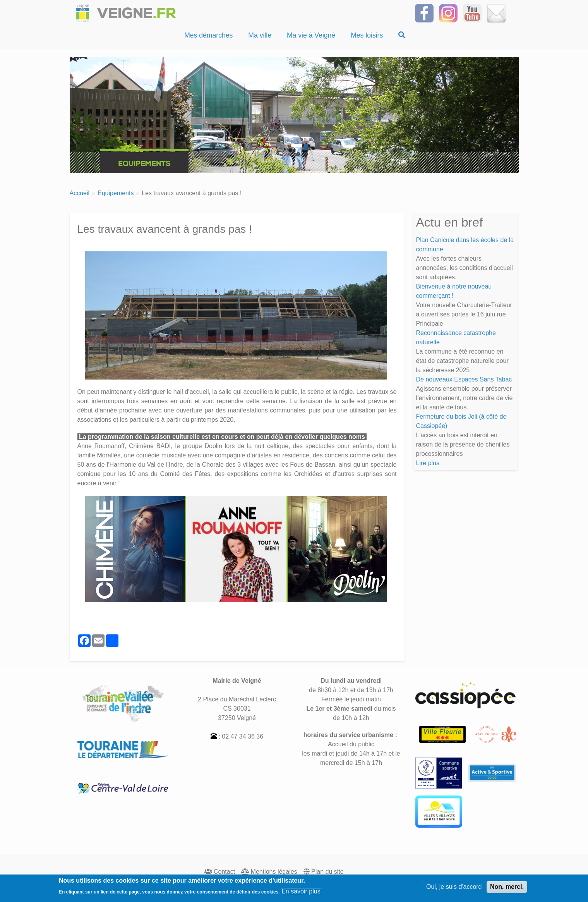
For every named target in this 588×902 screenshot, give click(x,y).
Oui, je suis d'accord (454, 888)
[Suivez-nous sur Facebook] (424, 13)
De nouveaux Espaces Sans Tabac (464, 379)
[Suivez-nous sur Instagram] (448, 13)
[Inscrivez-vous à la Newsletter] (496, 13)
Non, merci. (507, 888)
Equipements (116, 193)
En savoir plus (301, 893)
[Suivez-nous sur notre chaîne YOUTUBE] (472, 13)
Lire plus (428, 463)
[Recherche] (402, 35)
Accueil (80, 193)
